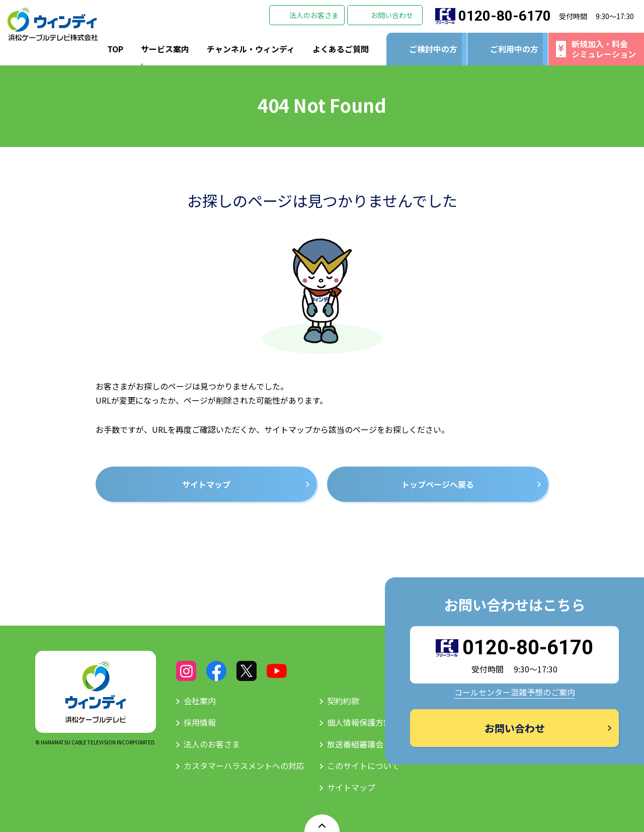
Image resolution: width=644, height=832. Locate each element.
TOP (115, 49)
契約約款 (343, 701)
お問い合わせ (392, 15)
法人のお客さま (314, 15)
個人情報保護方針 (359, 722)
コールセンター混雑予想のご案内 (515, 692)
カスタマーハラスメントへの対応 (244, 766)
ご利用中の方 (514, 49)
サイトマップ (351, 787)
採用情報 (200, 722)
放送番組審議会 (355, 744)
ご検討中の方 (433, 49)
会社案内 (200, 701)
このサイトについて (363, 766)
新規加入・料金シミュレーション (604, 49)
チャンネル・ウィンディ (251, 49)
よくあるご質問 (341, 49)
